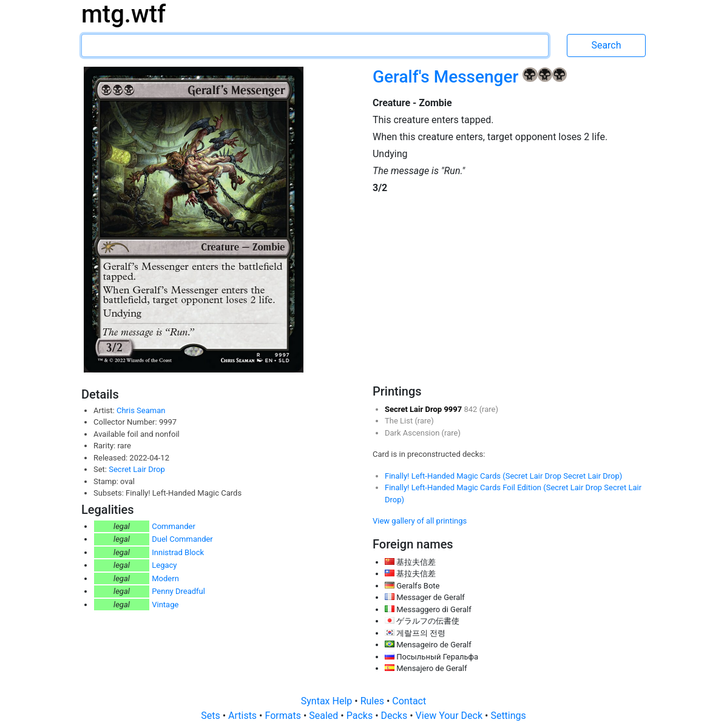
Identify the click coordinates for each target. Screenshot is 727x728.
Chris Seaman (141, 410)
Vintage (165, 605)
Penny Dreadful (178, 591)
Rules (374, 701)
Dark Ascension (413, 433)
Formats (284, 716)
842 (471, 409)
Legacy (164, 565)
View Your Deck (450, 716)
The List (400, 421)
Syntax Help (328, 701)
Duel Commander (182, 539)
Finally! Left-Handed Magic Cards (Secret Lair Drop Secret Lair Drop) (503, 476)
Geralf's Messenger (448, 77)
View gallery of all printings (420, 521)
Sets (211, 716)
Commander (174, 526)
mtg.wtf (123, 14)
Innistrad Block (178, 552)
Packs (361, 716)
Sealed (325, 716)
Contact (409, 701)
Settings (508, 716)
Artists (244, 716)
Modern (165, 578)
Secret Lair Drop (137, 469)
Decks (396, 716)
